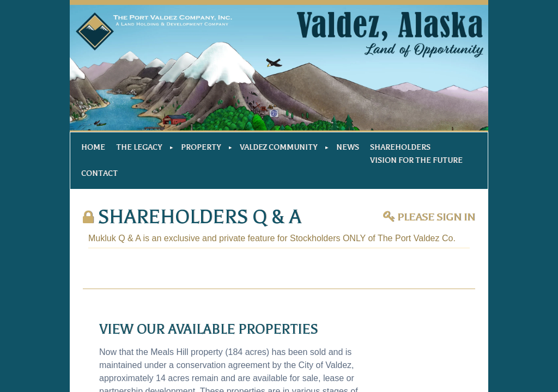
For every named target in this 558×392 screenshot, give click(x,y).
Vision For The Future (416, 160)
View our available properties (208, 329)
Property (201, 147)
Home (93, 147)
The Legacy (139, 147)
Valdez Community (278, 147)
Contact (99, 173)
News (348, 147)
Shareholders (400, 147)
